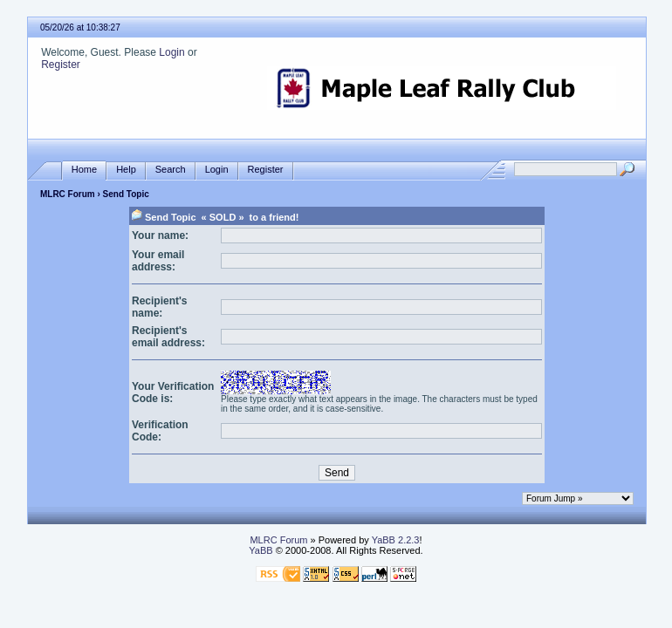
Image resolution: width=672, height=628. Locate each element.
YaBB (261, 550)
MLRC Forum (68, 194)
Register (61, 65)
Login (171, 52)
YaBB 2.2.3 (396, 540)
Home (84, 170)
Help (126, 170)
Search (171, 170)
